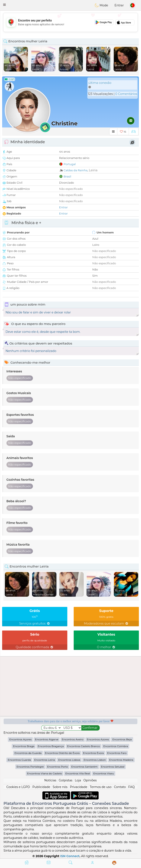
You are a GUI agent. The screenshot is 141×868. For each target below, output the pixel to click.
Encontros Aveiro (73, 739)
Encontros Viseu (104, 773)
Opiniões (90, 780)
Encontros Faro (117, 753)
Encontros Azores (98, 739)
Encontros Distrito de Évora (62, 753)
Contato (120, 787)
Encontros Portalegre (30, 767)
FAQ (131, 787)
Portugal (70, 164)
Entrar (119, 5)
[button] (4, 5)
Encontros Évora (94, 753)
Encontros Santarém (84, 767)
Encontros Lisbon (95, 760)
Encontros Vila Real (78, 773)
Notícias (50, 780)
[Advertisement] (70, 22)
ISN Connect (70, 856)
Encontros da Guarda (28, 753)
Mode (101, 5)
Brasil (68, 176)
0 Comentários (126, 94)
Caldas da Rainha (76, 170)
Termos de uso (101, 787)
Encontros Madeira (121, 760)
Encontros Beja (122, 739)
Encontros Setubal (113, 767)
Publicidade (41, 787)
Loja (78, 780)
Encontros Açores (20, 739)
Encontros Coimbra (116, 746)
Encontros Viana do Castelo (45, 773)
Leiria (93, 170)
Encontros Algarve (47, 739)
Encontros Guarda (19, 760)
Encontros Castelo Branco (83, 746)
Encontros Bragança (51, 746)
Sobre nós (60, 787)
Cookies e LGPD (18, 787)
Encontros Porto (58, 767)
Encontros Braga (24, 746)
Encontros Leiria (45, 760)
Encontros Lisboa (69, 760)
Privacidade (79, 787)
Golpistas (66, 780)
